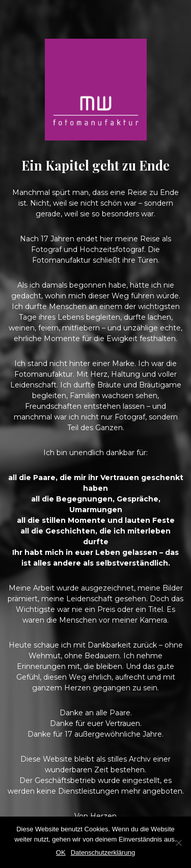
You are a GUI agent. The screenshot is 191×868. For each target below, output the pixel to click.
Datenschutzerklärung (103, 852)
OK (61, 852)
